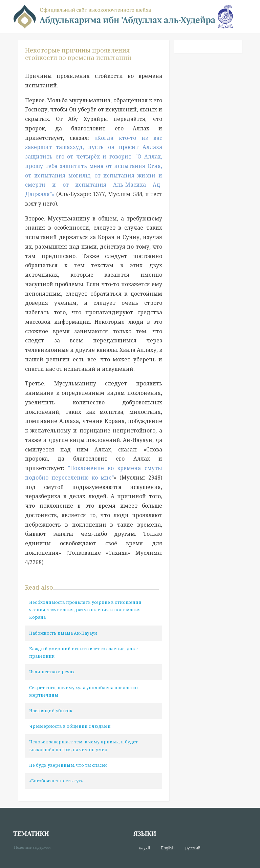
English (168, 848)
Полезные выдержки (35, 847)
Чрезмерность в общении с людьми (70, 726)
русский (193, 848)
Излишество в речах (52, 672)
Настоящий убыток (51, 711)
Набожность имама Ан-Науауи (63, 633)
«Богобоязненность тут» (56, 781)
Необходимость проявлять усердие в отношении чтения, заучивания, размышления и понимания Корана (85, 610)
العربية (144, 848)
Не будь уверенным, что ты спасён (68, 765)
